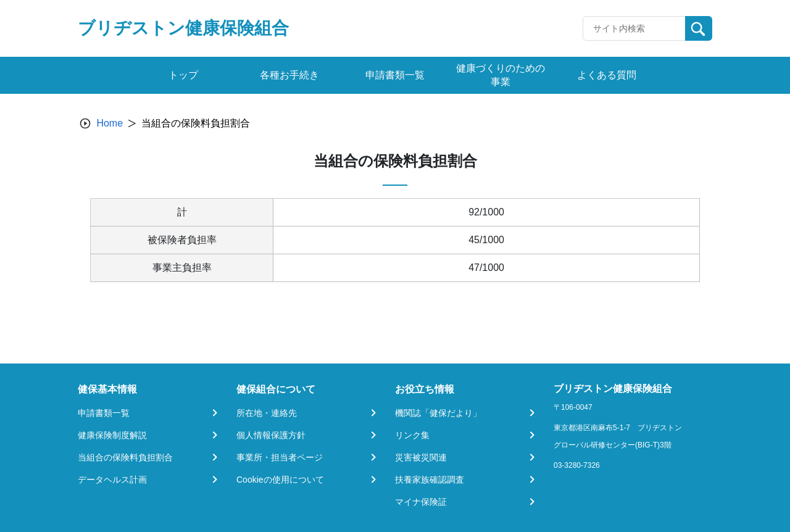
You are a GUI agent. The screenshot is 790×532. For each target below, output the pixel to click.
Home (110, 123)
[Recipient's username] (634, 28)
